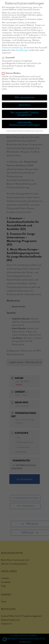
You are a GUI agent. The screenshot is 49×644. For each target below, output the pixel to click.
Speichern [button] (25, 103)
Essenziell (9, 55)
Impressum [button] (39, 129)
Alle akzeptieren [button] (24, 95)
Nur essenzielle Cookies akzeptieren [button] (25, 112)
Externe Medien (12, 71)
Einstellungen (22, 48)
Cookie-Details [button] (12, 129)
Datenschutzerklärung (12, 46)
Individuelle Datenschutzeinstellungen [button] (24, 122)
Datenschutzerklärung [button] (26, 129)
